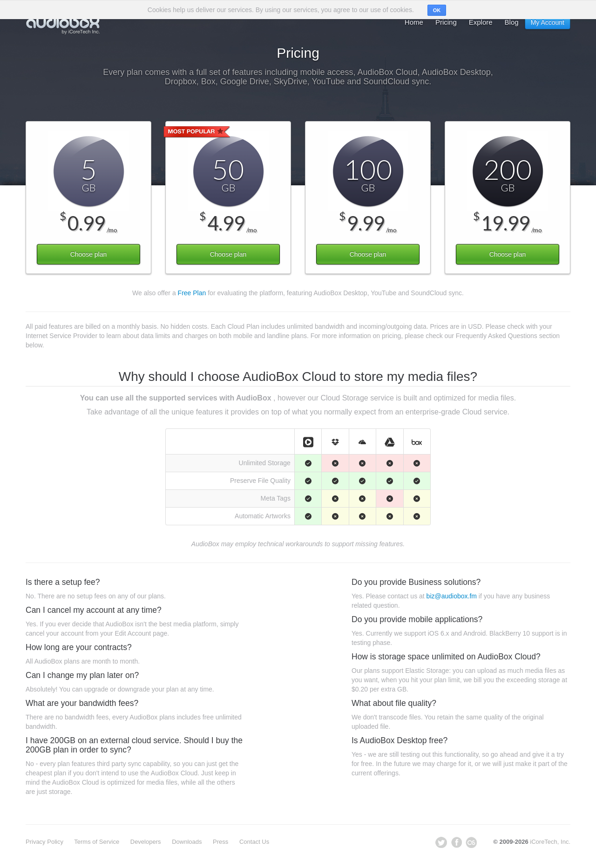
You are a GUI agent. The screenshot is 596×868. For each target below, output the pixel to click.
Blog (512, 22)
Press (220, 842)
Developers (146, 842)
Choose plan (89, 254)
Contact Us (254, 842)
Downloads (187, 842)
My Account (548, 22)
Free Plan (192, 293)
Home (414, 22)
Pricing (446, 22)
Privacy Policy (44, 842)
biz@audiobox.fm (452, 596)
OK (437, 10)
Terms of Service (97, 842)
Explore (481, 22)
